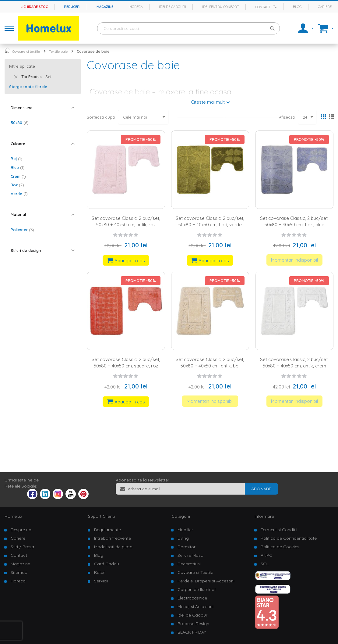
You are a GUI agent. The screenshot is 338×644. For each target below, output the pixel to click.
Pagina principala (7, 50)
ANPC (266, 555)
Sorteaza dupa (101, 117)
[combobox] (188, 28)
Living (183, 538)
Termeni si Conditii (279, 530)
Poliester (22, 230)
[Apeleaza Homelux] (276, 6)
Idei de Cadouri (193, 615)
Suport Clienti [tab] (101, 516)
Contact (263, 7)
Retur (99, 572)
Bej (16, 159)
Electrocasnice (192, 598)
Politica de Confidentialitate (289, 538)
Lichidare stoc (34, 7)
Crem (18, 176)
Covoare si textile (26, 51)
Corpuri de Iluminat (197, 589)
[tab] (43, 108)
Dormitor (187, 547)
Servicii (101, 581)
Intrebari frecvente (113, 538)
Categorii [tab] (181, 516)
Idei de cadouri (173, 7)
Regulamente (107, 530)
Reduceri (72, 7)
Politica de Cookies (280, 547)
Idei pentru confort (221, 7)
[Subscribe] (261, 489)
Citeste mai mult (208, 102)
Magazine (105, 7)
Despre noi (21, 530)
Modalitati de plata (113, 547)
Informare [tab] (264, 516)
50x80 (20, 123)
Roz (17, 185)
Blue (18, 167)
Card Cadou (107, 564)
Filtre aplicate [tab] (22, 66)
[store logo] (49, 28)
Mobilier (185, 530)
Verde (19, 194)
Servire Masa (190, 555)
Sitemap (19, 572)
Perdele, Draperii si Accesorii (206, 581)
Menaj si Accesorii (195, 606)
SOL (265, 564)
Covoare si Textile (195, 572)
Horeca (136, 7)
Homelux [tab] (13, 516)
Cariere (325, 7)
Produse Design (193, 624)
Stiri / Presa (22, 547)
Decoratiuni (189, 564)
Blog (297, 7)
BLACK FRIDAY (192, 632)
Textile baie (58, 51)
